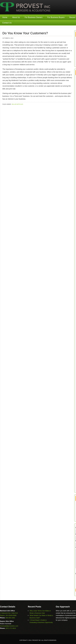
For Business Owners (34, 17)
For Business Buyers (56, 17)
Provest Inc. (25, 7)
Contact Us (7, 23)
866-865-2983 (10, 618)
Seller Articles (17, 104)
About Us (16, 17)
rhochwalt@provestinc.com (9, 626)
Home (5, 17)
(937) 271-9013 (11, 628)
